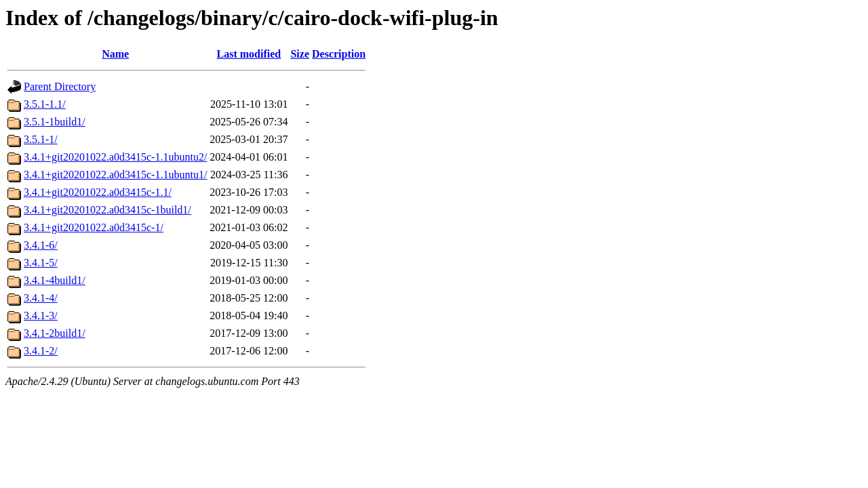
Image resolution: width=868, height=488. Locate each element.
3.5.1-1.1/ (45, 104)
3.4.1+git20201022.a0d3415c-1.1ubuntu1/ (115, 175)
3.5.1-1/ (41, 139)
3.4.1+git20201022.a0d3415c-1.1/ (98, 192)
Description (339, 54)
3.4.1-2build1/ (55, 333)
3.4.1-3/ (41, 316)
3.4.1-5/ (41, 263)
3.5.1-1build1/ (55, 122)
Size (300, 54)
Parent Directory (60, 86)
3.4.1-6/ (41, 245)
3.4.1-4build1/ (55, 280)
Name (115, 54)
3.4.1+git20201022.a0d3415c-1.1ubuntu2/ (115, 157)
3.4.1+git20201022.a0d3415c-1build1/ (107, 210)
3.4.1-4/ (41, 298)
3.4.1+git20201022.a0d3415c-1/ (94, 227)
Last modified (249, 54)
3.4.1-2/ (41, 351)
